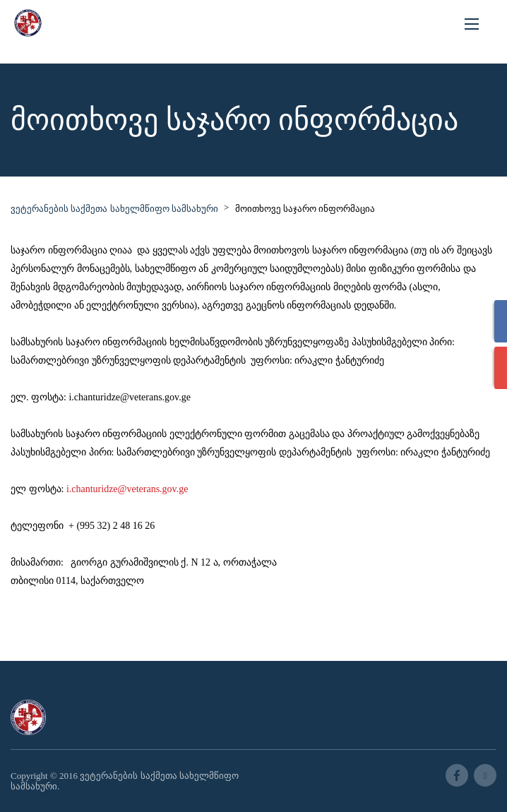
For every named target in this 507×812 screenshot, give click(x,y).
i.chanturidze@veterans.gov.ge (127, 489)
